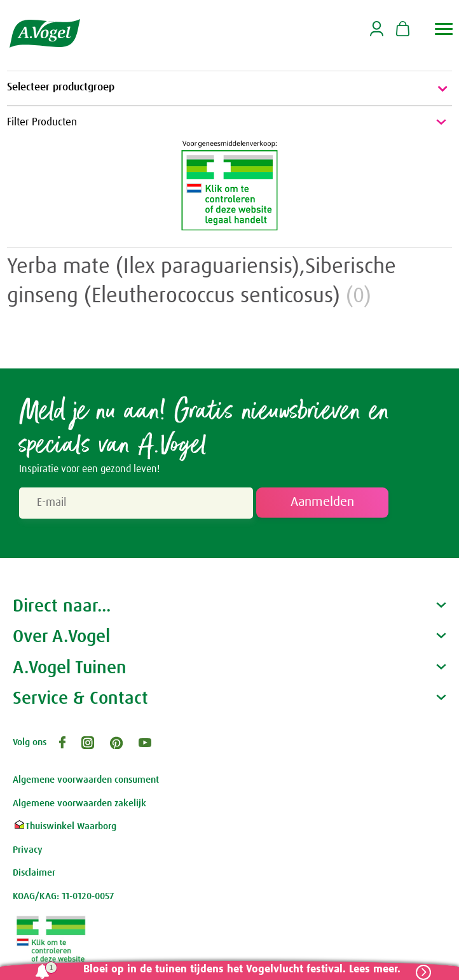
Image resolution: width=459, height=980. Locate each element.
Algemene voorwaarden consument (86, 780)
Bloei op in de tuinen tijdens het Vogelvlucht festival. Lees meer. (242, 969)
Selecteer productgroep (229, 88)
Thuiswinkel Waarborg (65, 826)
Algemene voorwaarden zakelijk (79, 803)
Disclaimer (34, 873)
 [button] (444, 29)
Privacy (28, 850)
